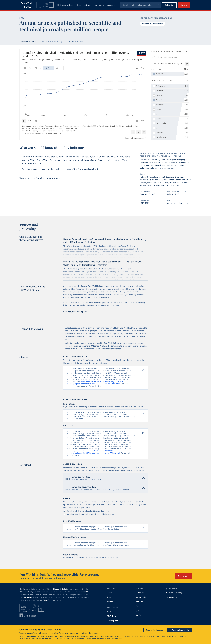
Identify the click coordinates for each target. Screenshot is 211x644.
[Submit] (157, 5)
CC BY (59, 133)
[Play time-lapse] (24, 121)
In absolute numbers (137, 138)
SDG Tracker (112, 624)
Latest (110, 620)
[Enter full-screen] (144, 132)
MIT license (27, 605)
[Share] (139, 132)
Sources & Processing (52, 42)
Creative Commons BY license (86, 346)
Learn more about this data (67, 128)
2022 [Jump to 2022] (143, 121)
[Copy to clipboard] (140, 370)
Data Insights (171, 605)
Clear (186, 69)
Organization (142, 605)
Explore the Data (27, 42)
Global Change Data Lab (57, 597)
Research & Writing (174, 601)
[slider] (36, 121)
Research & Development (152, 24)
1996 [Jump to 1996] (30, 121)
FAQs (45, 608)
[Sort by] (167, 64)
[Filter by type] (170, 81)
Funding (140, 610)
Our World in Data (27, 5)
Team (138, 614)
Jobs (138, 619)
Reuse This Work (77, 42)
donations (55, 633)
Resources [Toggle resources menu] (99, 5)
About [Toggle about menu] (111, 5)
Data (79, 5)
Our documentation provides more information (96, 511)
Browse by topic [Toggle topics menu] (65, 5)
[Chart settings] (141, 68)
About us (140, 601)
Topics (110, 601)
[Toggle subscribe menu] (169, 5)
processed (156, 186)
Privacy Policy (92, 639)
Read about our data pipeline (76, 312)
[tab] (28, 68)
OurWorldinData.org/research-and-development (39, 133)
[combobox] (140, 5)
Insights (87, 5)
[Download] (133, 132)
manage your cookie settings (111, 639)
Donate (184, 5)
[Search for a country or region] (170, 57)
